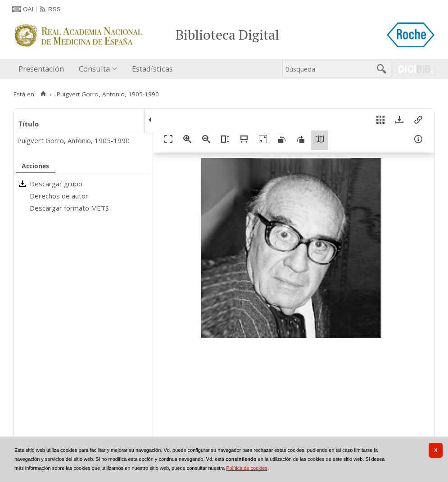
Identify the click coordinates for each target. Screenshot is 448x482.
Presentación (41, 69)
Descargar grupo (56, 184)
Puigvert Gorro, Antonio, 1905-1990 (73, 140)
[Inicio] (43, 94)
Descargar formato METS (69, 208)
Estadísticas (152, 69)
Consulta (94, 69)
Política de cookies (247, 468)
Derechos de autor (59, 196)
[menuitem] (43, 69)
